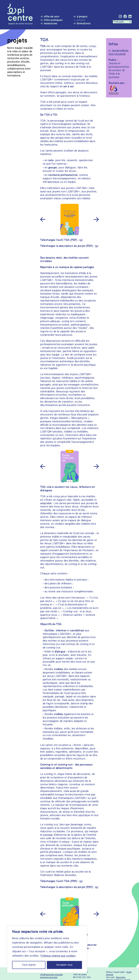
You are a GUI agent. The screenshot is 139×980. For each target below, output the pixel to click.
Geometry (121, 977)
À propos (82, 17)
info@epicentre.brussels (52, 975)
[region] (47, 949)
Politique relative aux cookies (58, 956)
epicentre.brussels (49, 977)
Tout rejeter (29, 965)
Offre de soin (52, 17)
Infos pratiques (53, 20)
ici (81, 240)
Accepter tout (64, 965)
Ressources (50, 24)
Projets (81, 20)
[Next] (96, 219)
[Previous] (43, 219)
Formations (84, 24)
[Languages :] (122, 22)
